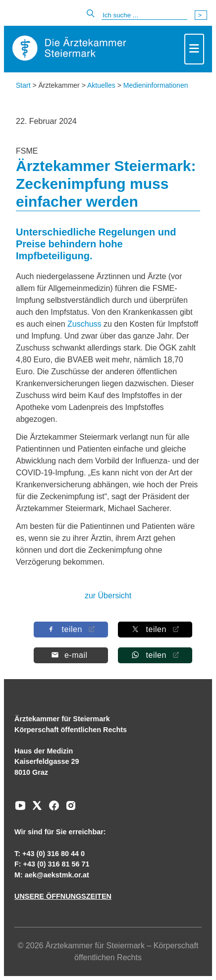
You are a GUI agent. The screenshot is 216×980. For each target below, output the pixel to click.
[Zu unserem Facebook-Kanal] (52, 809)
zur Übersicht (108, 596)
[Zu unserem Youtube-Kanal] (20, 809)
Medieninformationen (156, 85)
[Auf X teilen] (155, 629)
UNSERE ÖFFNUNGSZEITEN (63, 896)
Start (23, 85)
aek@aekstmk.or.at (57, 875)
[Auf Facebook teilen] (71, 629)
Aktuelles (101, 85)
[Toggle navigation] (194, 49)
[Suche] (144, 15)
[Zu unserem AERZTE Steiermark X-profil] (35, 809)
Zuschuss (85, 324)
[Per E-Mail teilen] (71, 655)
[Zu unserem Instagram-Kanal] (68, 809)
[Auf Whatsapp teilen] (155, 655)
